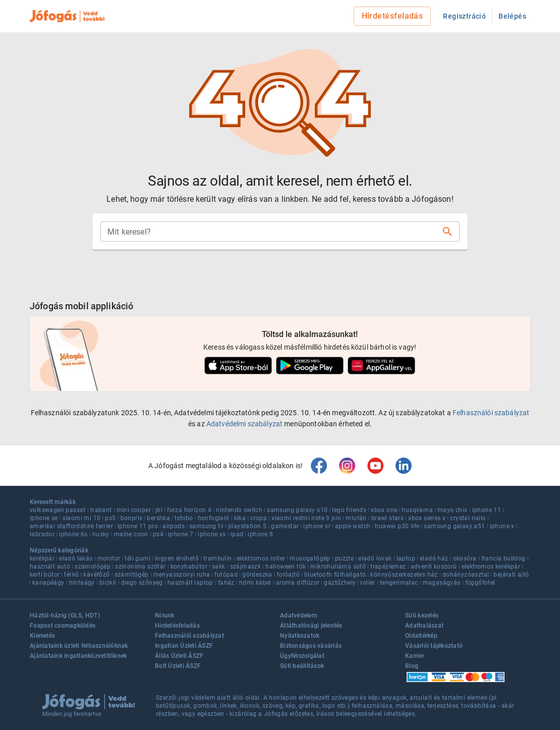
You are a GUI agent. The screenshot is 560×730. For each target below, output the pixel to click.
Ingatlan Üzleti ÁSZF (184, 646)
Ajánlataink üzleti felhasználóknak (79, 646)
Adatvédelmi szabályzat (244, 424)
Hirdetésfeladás (393, 16)
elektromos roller (261, 558)
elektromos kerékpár (491, 567)
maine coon (131, 534)
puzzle (344, 558)
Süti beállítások (302, 666)
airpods (174, 526)
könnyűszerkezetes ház (404, 575)
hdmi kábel (255, 583)
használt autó (50, 567)
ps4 (158, 534)
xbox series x (427, 518)
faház (226, 583)
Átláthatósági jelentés (311, 626)
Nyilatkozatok (300, 636)
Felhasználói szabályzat (491, 413)
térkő (71, 575)
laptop (406, 558)
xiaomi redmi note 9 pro (306, 518)
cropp (259, 518)
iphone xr (317, 526)
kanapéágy (48, 583)
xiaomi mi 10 (82, 518)
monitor (109, 558)
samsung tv (206, 526)
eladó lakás (76, 558)
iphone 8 (260, 534)
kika (240, 518)
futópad (226, 575)
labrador (42, 534)
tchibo (184, 518)
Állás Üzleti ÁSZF (179, 656)
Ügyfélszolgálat (302, 656)
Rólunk (165, 615)
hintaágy (82, 583)
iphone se (44, 518)
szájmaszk (246, 567)
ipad (237, 534)
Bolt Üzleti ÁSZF (178, 666)
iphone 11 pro (138, 526)
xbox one (384, 510)
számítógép (132, 575)
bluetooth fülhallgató (335, 575)
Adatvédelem (298, 615)
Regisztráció (464, 16)
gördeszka (257, 575)
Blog (412, 666)
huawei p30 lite (397, 526)
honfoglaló (214, 518)
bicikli (108, 583)
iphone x (502, 526)
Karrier (415, 656)
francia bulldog (503, 558)
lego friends (349, 510)
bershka (158, 518)
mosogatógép (310, 558)
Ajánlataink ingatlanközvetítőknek (78, 656)
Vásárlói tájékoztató (434, 646)
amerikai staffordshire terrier (71, 526)
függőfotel (480, 583)
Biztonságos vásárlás (311, 646)
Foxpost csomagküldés (63, 626)
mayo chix (453, 510)
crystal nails (468, 518)
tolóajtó (288, 575)
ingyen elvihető (177, 558)
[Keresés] (447, 232)
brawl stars (387, 518)
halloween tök (286, 567)
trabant (101, 510)
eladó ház (434, 558)
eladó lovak (375, 558)
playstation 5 (247, 526)
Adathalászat (424, 626)
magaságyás (442, 583)
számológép (93, 567)
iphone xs (212, 534)
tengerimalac (399, 583)
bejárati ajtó (511, 575)
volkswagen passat (58, 510)
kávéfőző (96, 575)
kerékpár (42, 558)
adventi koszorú (434, 567)
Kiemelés (42, 636)
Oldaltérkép (421, 636)
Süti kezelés (422, 615)
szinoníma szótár (140, 567)
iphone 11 (487, 510)
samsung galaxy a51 (454, 526)
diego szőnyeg (142, 583)
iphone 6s (73, 534)
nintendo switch (239, 510)
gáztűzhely (340, 583)
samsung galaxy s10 (297, 510)
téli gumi (137, 558)
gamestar (285, 526)
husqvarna (417, 510)
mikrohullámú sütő (338, 567)
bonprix (132, 518)
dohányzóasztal (466, 575)
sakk (219, 567)
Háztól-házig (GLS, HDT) (65, 615)
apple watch (353, 526)
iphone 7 (181, 534)
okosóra (465, 558)
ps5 (110, 518)
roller (368, 583)
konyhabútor (189, 567)
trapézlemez (388, 567)
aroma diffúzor (298, 583)
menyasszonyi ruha (182, 575)
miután (356, 518)
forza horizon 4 (189, 510)
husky (101, 534)
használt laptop (190, 583)
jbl (159, 510)
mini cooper (134, 510)
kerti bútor (45, 575)
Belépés (512, 16)
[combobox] (272, 232)
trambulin (218, 558)
